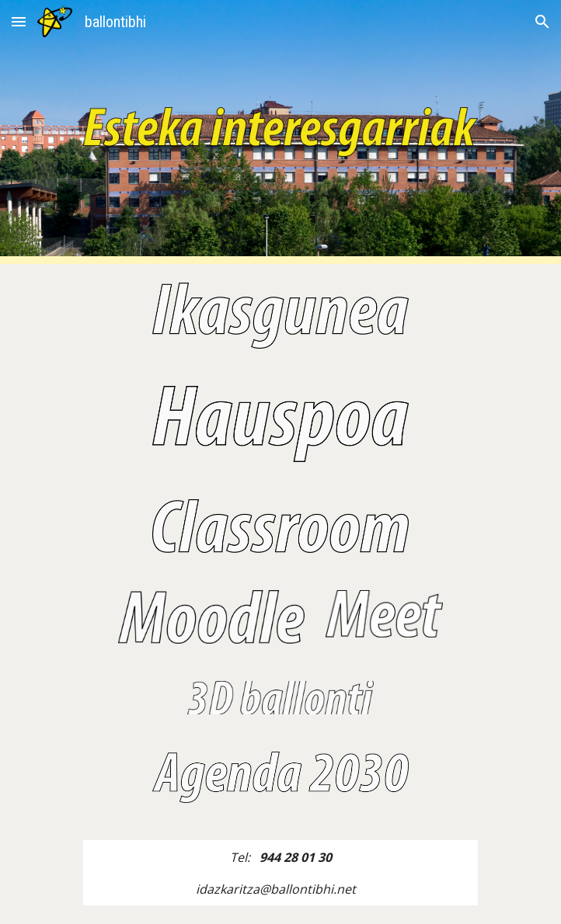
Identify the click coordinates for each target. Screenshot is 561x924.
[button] (19, 21)
